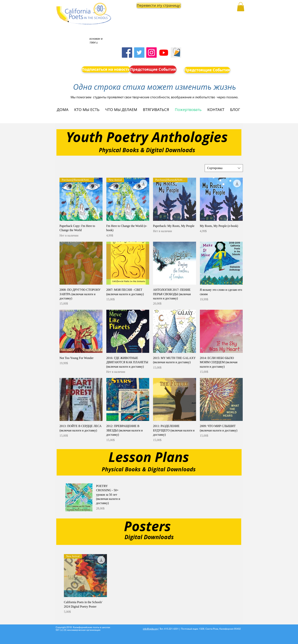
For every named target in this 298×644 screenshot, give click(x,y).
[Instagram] (151, 53)
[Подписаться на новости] (106, 69)
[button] (153, 5)
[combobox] (224, 168)
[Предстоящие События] (153, 69)
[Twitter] (139, 53)
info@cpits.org (150, 629)
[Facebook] (127, 53)
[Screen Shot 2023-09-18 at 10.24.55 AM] (176, 53)
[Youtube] (164, 53)
